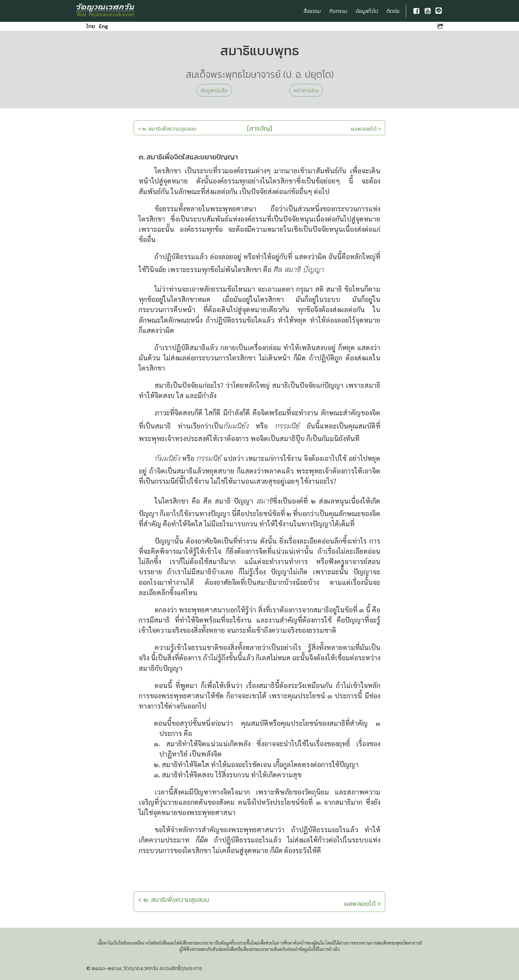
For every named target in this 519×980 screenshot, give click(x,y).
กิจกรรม (338, 11)
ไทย (91, 26)
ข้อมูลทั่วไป (367, 11)
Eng (103, 26)
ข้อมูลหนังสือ (214, 90)
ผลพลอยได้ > (366, 129)
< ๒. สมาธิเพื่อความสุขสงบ (167, 129)
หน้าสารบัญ (306, 90)
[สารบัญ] (259, 128)
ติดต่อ (393, 11)
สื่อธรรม (312, 11)
